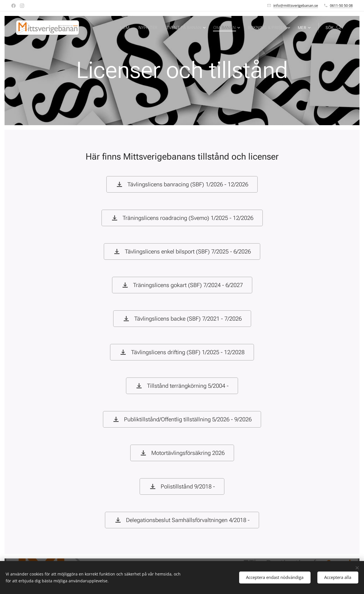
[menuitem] (130, 28)
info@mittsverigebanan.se (296, 5)
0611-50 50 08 (341, 5)
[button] (333, 28)
